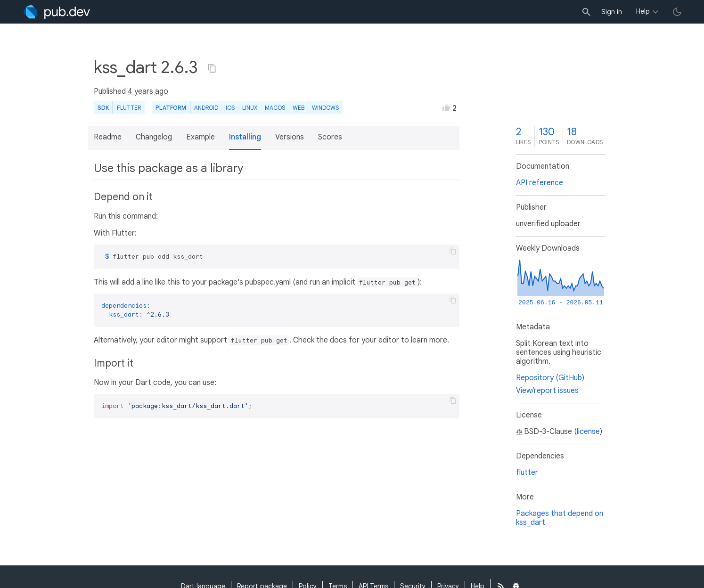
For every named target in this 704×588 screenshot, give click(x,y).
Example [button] (201, 137)
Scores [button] (330, 137)
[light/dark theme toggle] (677, 12)
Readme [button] (108, 137)
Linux (250, 108)
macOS (275, 108)
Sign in (612, 12)
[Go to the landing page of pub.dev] (57, 12)
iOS (230, 108)
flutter (527, 473)
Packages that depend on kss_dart (560, 518)
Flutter (129, 108)
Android (206, 108)
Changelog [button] (154, 137)
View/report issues (547, 391)
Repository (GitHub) (550, 378)
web (299, 108)
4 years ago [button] (148, 91)
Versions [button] (290, 137)
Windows (325, 108)
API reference (540, 183)
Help (643, 11)
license (588, 432)
